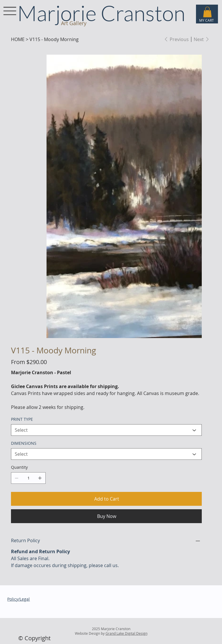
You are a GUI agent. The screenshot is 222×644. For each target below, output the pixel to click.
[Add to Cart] (106, 499)
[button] (207, 12)
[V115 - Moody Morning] (54, 39)
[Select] (106, 430)
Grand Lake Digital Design (126, 633)
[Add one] (40, 478)
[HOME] (18, 39)
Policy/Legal (18, 599)
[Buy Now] (106, 516)
